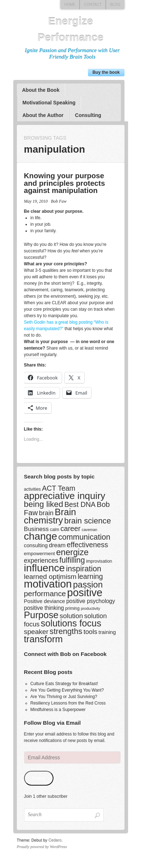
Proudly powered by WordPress (42, 847)
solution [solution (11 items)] (71, 616)
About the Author (43, 115)
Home (70, 5)
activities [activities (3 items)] (32, 489)
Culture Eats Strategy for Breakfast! (64, 684)
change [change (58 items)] (41, 536)
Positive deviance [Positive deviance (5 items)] (45, 601)
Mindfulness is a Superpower (58, 710)
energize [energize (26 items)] (72, 552)
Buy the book (106, 72)
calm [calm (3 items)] (55, 530)
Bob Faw (59, 201)
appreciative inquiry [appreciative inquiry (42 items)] (65, 496)
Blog (115, 5)
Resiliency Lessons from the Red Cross (68, 703)
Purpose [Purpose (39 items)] (41, 615)
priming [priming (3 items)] (72, 608)
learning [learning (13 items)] (90, 576)
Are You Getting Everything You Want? (67, 690)
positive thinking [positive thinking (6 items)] (44, 608)
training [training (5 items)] (107, 632)
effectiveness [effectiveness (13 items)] (87, 545)
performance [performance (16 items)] (45, 593)
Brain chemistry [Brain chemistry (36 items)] (50, 516)
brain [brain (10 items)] (46, 513)
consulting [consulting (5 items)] (36, 545)
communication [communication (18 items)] (84, 537)
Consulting (88, 115)
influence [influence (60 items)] (44, 568)
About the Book (41, 90)
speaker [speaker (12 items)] (36, 632)
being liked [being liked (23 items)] (44, 504)
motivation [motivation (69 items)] (48, 584)
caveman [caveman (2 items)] (90, 530)
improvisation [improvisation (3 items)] (99, 561)
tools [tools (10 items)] (91, 632)
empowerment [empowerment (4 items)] (40, 554)
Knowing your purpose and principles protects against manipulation (65, 183)
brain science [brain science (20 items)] (88, 521)
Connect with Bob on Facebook (65, 654)
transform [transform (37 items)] (43, 639)
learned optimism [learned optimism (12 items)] (50, 577)
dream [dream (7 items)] (57, 545)
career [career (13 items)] (70, 529)
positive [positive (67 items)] (85, 593)
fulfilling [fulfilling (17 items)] (72, 560)
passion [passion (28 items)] (88, 584)
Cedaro (55, 840)
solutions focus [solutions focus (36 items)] (71, 623)
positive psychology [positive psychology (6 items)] (91, 601)
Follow (39, 778)
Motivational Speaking (49, 103)
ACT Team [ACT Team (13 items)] (59, 488)
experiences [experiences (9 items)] (41, 561)
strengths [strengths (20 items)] (66, 631)
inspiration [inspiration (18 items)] (84, 569)
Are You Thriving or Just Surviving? (64, 697)
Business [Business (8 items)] (36, 529)
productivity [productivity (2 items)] (90, 608)
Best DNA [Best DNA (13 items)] (80, 504)
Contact (93, 5)
